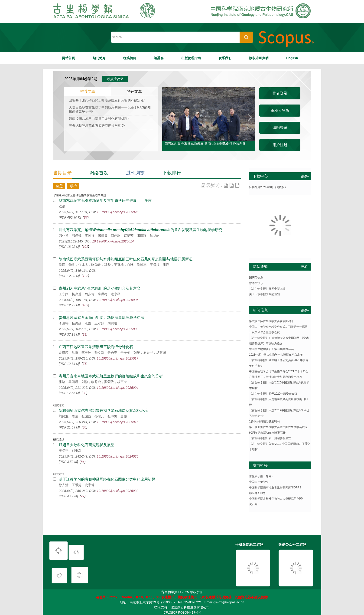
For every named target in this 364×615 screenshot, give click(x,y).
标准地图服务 (257, 493)
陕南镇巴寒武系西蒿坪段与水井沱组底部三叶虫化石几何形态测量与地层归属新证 (126, 259)
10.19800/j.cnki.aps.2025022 (118, 491)
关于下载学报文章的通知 (264, 294)
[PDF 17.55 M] (69, 393)
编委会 (159, 58)
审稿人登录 (280, 110)
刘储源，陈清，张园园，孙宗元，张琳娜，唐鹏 (93, 416)
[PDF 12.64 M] (69, 364)
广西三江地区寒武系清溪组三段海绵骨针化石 (96, 347)
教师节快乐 (256, 283)
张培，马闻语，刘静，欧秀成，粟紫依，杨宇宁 (93, 382)
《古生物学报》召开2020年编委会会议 (273, 394)
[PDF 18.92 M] (69, 247)
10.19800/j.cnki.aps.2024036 (118, 456)
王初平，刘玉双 (70, 451)
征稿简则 (130, 58)
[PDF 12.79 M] (69, 305)
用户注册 (280, 145)
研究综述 (59, 440)
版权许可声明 (259, 58)
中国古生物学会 (259, 482)
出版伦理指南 (191, 58)
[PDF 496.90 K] (70, 217)
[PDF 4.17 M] (68, 496)
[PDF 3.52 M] (68, 462)
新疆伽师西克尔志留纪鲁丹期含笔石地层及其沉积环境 (103, 411)
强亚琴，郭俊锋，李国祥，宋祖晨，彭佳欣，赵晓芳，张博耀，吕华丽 (109, 236)
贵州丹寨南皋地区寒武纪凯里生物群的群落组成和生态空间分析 (111, 376)
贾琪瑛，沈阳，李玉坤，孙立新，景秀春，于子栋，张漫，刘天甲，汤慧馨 (112, 353)
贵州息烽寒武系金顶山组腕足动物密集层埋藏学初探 (101, 318)
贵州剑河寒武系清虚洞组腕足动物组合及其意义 (100, 288)
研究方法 (59, 474)
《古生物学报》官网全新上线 (267, 289)
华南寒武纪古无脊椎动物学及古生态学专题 (80, 195)
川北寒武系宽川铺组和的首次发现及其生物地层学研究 (141, 230)
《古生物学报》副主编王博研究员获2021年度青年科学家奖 (279, 363)
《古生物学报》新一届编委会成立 (270, 438)
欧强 (62, 206)
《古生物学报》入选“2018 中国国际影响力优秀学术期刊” (279, 447)
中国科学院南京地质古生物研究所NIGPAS (275, 487)
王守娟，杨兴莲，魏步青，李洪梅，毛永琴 (90, 294)
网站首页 (68, 58)
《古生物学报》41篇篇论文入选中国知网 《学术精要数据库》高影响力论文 (279, 341)
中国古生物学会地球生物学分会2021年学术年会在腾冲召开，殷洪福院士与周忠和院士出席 (279, 374)
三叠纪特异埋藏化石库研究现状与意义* (97, 126)
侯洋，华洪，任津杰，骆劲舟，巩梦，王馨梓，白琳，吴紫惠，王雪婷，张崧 (114, 265)
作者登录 (280, 93)
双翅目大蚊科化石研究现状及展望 (87, 445)
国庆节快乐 (256, 278)
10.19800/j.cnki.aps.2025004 (118, 388)
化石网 (253, 504)
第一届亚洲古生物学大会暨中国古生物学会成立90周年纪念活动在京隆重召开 (278, 430)
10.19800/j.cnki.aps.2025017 (118, 358)
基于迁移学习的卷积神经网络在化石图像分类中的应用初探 (107, 479)
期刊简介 (99, 58)
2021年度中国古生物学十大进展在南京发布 (276, 355)
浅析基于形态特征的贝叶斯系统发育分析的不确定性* (107, 100)
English (292, 58)
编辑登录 (280, 128)
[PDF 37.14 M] (69, 334)
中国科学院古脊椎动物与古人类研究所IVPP (276, 499)
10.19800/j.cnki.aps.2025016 (118, 422)
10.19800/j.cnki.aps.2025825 (118, 212)
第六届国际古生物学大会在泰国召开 (271, 321)
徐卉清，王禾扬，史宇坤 (77, 485)
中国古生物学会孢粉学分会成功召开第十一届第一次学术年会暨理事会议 (278, 330)
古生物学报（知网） (262, 476)
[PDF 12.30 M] (69, 276)
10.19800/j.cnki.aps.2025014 (113, 241)
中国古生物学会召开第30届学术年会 (271, 349)
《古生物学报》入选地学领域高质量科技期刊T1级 (279, 402)
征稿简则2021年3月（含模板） (268, 187)
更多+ (305, 176)
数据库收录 (115, 79)
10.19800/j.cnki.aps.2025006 (118, 329)
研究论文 (59, 405)
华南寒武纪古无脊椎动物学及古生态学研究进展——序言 (105, 201)
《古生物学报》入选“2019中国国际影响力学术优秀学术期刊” (279, 413)
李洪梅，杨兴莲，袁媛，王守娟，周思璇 (88, 323)
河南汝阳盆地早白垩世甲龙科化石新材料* (99, 119)
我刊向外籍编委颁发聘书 (264, 422)
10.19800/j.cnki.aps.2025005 (118, 300)
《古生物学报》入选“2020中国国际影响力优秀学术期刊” (279, 385)
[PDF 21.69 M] (69, 427)
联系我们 (225, 58)
